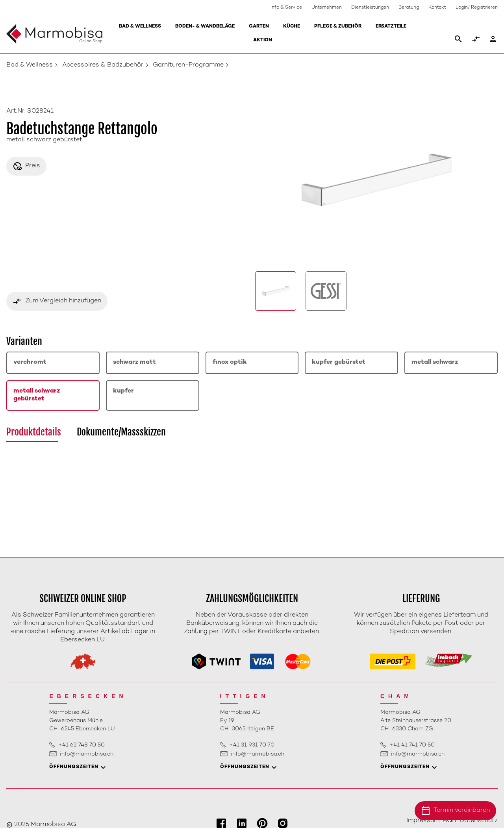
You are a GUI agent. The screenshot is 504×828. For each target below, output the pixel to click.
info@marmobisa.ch (87, 754)
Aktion (263, 40)
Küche (292, 27)
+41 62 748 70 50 (82, 745)
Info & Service (286, 8)
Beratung (409, 8)
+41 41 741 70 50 (412, 745)
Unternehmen (327, 8)
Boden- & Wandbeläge (205, 27)
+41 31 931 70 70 (252, 745)
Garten (259, 27)
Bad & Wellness (140, 27)
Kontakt (437, 8)
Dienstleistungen (370, 8)
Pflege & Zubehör (338, 27)
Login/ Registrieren (477, 8)
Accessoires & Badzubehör (103, 65)
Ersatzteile (391, 27)
